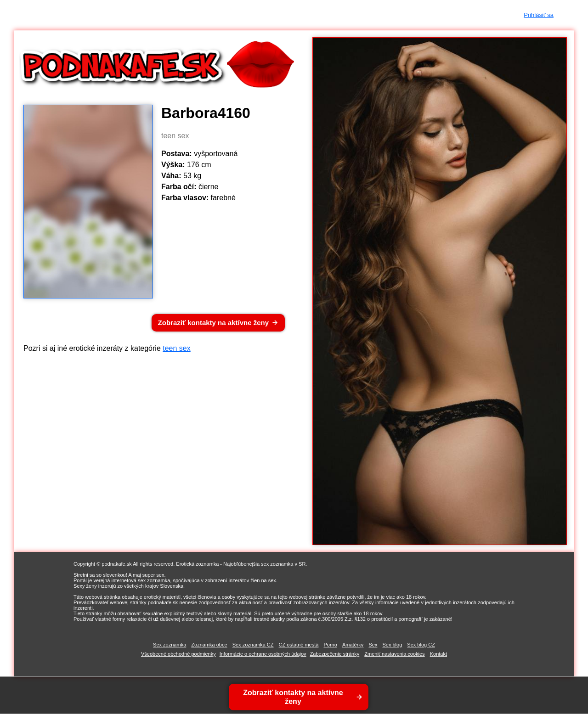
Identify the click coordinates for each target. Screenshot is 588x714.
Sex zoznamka (170, 645)
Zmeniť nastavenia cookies (394, 654)
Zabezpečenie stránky (335, 654)
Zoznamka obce (209, 645)
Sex (373, 645)
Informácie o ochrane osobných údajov (263, 654)
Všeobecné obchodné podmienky (178, 654)
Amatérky (353, 645)
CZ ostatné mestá (299, 645)
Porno (330, 645)
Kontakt (438, 654)
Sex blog (392, 645)
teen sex (176, 348)
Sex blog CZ (421, 645)
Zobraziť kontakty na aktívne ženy (213, 323)
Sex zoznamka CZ (253, 645)
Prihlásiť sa (539, 15)
